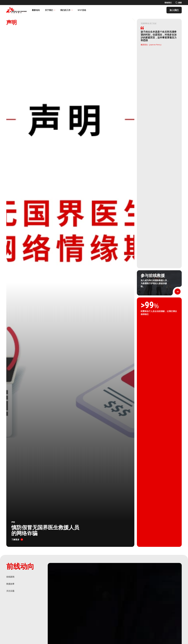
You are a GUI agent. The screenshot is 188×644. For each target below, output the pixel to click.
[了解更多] (17, 540)
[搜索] (178, 3)
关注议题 (10, 591)
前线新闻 (10, 577)
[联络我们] (168, 3)
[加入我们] (174, 10)
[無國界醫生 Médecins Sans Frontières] (17, 10)
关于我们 (50, 10)
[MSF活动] (82, 10)
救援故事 (10, 584)
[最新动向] (36, 10)
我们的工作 (66, 10)
